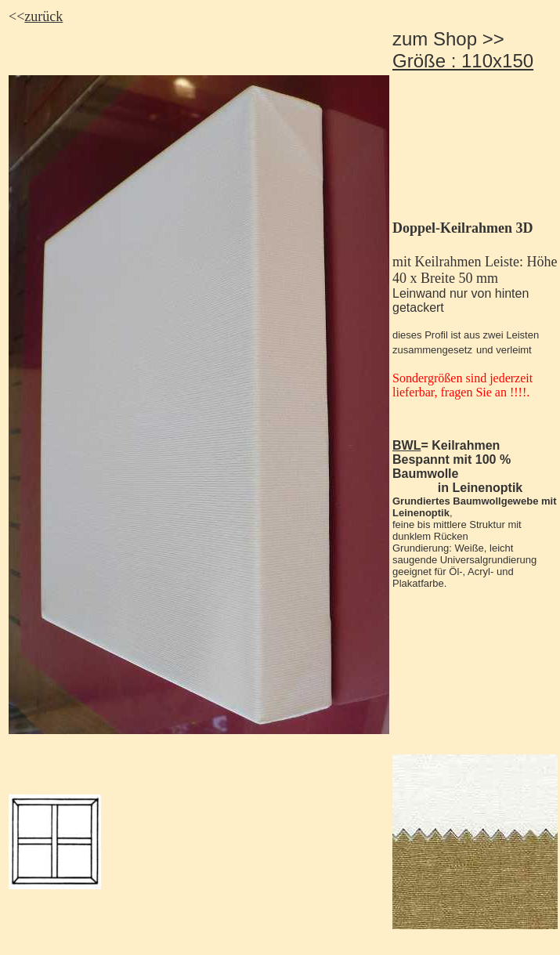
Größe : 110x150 (463, 61)
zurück (43, 16)
